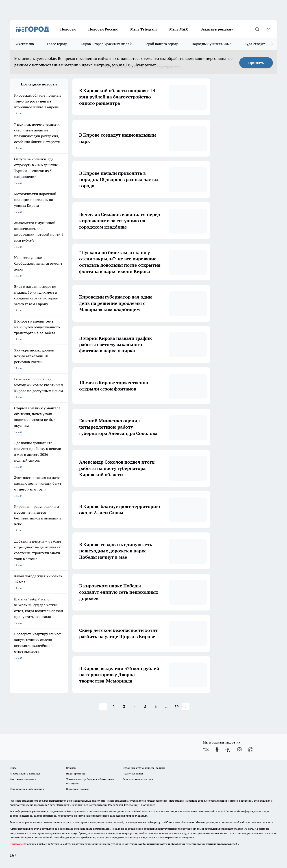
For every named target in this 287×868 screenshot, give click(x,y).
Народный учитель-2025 (212, 44)
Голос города (58, 44)
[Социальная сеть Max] (251, 750)
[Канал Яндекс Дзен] (239, 750)
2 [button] (114, 707)
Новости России (103, 29)
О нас (13, 768)
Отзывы (71, 768)
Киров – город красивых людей (106, 44)
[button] (186, 707)
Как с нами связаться (23, 779)
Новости (68, 29)
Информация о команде (25, 773)
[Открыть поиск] (257, 29)
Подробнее (148, 805)
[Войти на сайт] (268, 29)
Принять (256, 63)
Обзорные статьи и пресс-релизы (144, 768)
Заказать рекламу (217, 29)
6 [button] (156, 707)
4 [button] (135, 707)
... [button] (166, 707)
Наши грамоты (76, 773)
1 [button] (103, 707)
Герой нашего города (162, 44)
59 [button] (177, 707)
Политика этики (133, 773)
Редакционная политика (138, 779)
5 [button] (145, 707)
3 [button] (124, 707)
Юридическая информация (27, 789)
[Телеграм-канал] (228, 750)
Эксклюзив (25, 44)
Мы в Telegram (143, 29)
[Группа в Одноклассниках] (217, 750)
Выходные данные (78, 789)
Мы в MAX (179, 29)
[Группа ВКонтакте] (206, 750)
